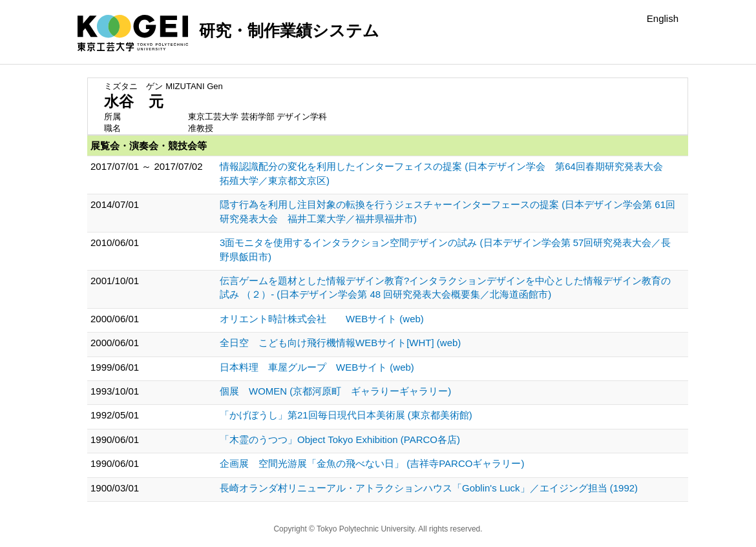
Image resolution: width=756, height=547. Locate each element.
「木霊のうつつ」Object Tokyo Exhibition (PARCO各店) (340, 439)
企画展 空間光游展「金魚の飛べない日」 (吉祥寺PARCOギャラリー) (372, 463)
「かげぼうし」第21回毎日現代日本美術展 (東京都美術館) (346, 415)
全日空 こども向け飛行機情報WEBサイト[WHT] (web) (340, 343)
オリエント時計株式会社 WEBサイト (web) (322, 319)
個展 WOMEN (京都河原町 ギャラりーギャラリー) (335, 391)
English (663, 18)
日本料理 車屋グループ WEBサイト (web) (317, 367)
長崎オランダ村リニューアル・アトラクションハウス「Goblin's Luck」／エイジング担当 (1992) (429, 488)
